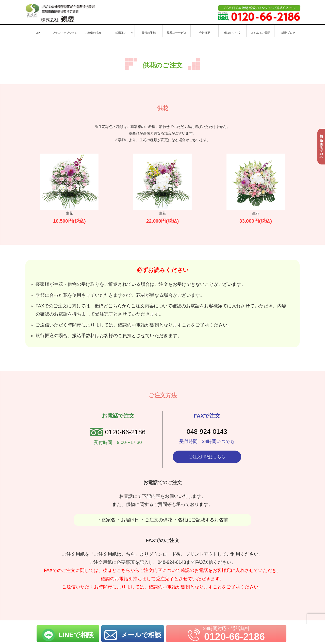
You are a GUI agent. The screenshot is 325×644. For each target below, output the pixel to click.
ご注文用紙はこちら (207, 457)
